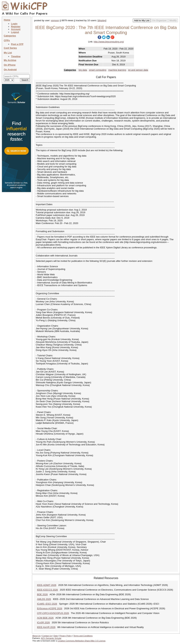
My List (8, 53)
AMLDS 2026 (44, 599)
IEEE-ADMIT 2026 (47, 585)
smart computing (98, 70)
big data (83, 70)
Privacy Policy (66, 636)
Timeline (16, 56)
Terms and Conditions (83, 636)
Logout (15, 32)
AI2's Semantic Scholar (51, 638)
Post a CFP (17, 44)
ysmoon (55, 20)
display (102, 20)
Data (56, 636)
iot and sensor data (138, 70)
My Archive (10, 60)
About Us (36, 636)
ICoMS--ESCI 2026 (47, 604)
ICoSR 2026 (43, 622)
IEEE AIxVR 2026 (46, 627)
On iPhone (10, 65)
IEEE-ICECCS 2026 (47, 590)
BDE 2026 (42, 594)
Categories (10, 36)
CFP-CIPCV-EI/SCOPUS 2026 (53, 613)
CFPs (7, 40)
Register (16, 27)
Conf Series (10, 48)
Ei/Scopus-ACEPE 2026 (50, 608)
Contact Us (47, 636)
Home (7, 20)
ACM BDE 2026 (45, 618)
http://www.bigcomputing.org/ (109, 42)
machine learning (117, 70)
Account (16, 29)
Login (14, 24)
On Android (10, 70)
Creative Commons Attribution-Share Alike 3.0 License (82, 641)
